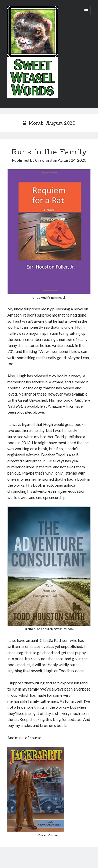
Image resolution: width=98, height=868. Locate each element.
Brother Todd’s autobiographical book (49, 629)
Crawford (44, 160)
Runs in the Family (49, 152)
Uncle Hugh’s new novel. (49, 297)
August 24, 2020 (72, 160)
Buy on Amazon (49, 835)
